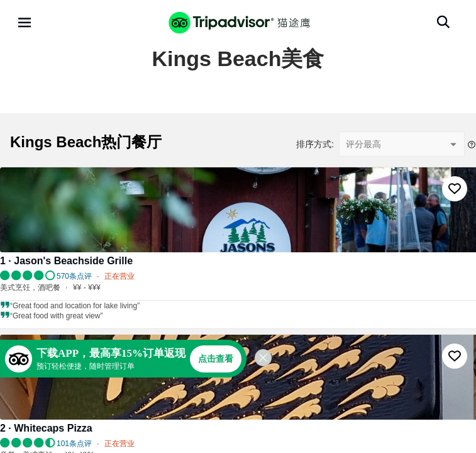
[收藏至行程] (455, 189)
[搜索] (443, 22)
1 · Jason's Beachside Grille (66, 261)
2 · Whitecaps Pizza (46, 428)
